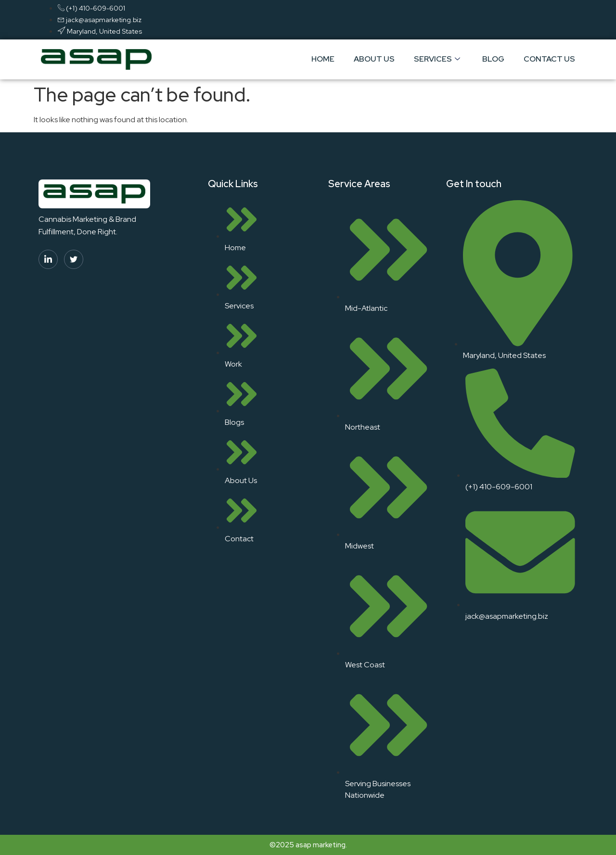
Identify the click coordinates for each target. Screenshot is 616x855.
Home (323, 59)
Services (437, 59)
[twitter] (74, 259)
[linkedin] (48, 259)
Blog (493, 59)
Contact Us (549, 59)
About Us (374, 59)
